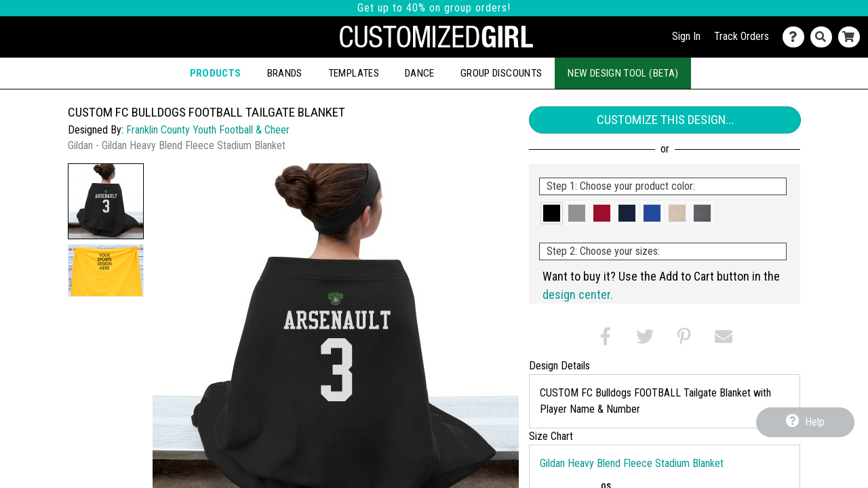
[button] (106, 201)
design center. (578, 294)
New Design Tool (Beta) (623, 73)
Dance (420, 73)
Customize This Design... (665, 120)
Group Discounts (501, 73)
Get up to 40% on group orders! (434, 8)
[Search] (824, 37)
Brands (285, 73)
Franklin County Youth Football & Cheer (208, 130)
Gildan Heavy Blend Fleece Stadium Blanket (632, 463)
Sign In (686, 36)
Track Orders (742, 36)
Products (216, 73)
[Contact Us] (796, 37)
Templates (354, 73)
